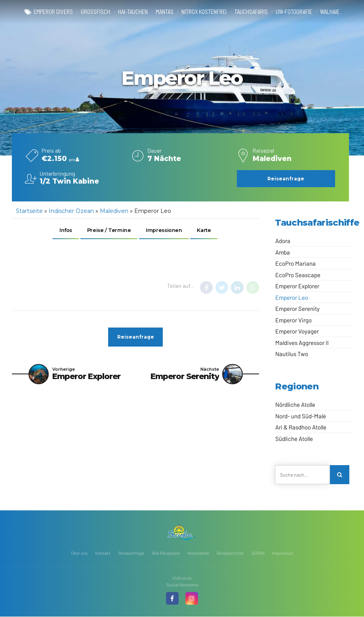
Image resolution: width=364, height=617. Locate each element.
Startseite (29, 211)
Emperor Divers (53, 12)
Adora (283, 241)
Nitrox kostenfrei (204, 12)
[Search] (340, 475)
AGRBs (258, 553)
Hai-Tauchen (133, 12)
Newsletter (198, 553)
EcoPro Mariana (295, 263)
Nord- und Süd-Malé (301, 416)
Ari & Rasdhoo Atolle (301, 427)
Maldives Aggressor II (302, 343)
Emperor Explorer (297, 286)
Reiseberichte (230, 553)
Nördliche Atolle (295, 404)
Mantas (165, 12)
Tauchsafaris (252, 12)
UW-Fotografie (294, 12)
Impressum (283, 553)
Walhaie (330, 12)
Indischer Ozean (71, 211)
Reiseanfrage (131, 553)
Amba (283, 252)
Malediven (114, 211)
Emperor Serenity (297, 308)
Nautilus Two (292, 354)
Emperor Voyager (297, 331)
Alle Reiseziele (166, 553)
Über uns (79, 553)
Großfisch (95, 12)
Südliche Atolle (294, 439)
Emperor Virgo (293, 320)
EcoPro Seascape (298, 275)
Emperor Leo (292, 297)
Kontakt (103, 553)
